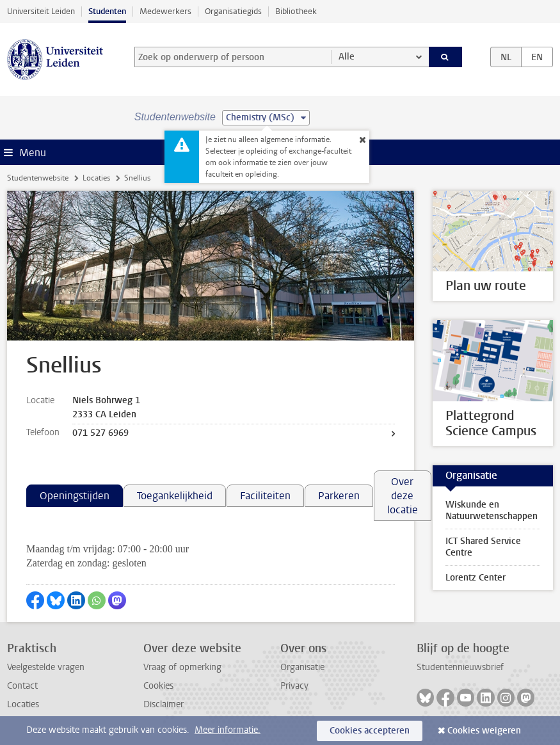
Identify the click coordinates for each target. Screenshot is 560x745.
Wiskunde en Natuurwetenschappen (492, 510)
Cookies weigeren (484, 731)
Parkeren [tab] (339, 496)
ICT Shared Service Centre (483, 547)
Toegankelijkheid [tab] (175, 496)
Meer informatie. (228, 730)
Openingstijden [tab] (75, 496)
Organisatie (302, 667)
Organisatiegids (233, 11)
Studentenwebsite (38, 178)
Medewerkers (165, 11)
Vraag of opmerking (182, 667)
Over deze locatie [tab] (403, 496)
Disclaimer (164, 704)
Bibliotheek (296, 11)
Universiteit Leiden (41, 11)
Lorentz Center (476, 578)
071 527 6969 (100, 433)
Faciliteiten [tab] (265, 496)
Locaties (96, 178)
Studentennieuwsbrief (460, 667)
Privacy (294, 686)
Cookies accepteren (370, 731)
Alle (347, 57)
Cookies (158, 686)
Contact (22, 686)
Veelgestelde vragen (46, 667)
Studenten (107, 11)
